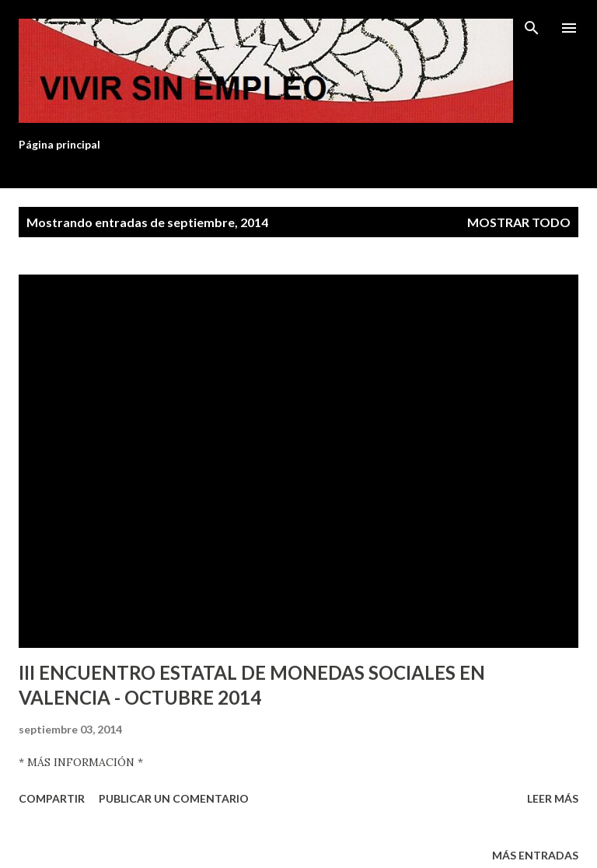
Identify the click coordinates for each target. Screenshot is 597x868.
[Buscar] (532, 28)
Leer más (553, 798)
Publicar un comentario (174, 798)
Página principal (59, 144)
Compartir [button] (52, 798)
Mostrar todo (519, 222)
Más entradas (535, 855)
